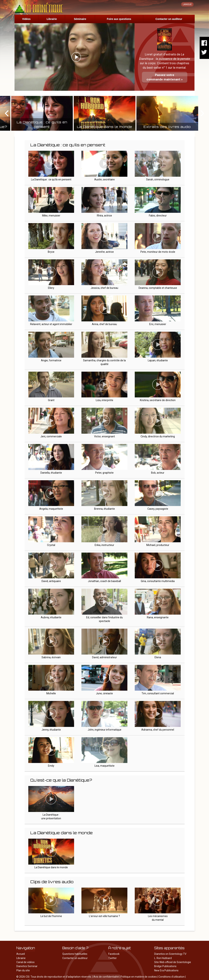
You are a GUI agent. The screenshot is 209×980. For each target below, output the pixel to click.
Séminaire (80, 19)
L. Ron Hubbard (163, 958)
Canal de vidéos (25, 962)
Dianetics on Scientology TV (170, 954)
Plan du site (23, 970)
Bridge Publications (165, 966)
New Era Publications (166, 970)
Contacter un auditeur (169, 19)
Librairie (52, 19)
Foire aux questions (119, 19)
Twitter (112, 958)
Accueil (21, 954)
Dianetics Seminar (27, 966)
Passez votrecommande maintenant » (165, 77)
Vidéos (26, 19)
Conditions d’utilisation (172, 977)
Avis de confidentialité (106, 977)
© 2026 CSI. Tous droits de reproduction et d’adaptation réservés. (54, 977)
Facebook (114, 954)
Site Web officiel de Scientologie (173, 962)
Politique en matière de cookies (139, 977)
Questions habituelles (75, 954)
